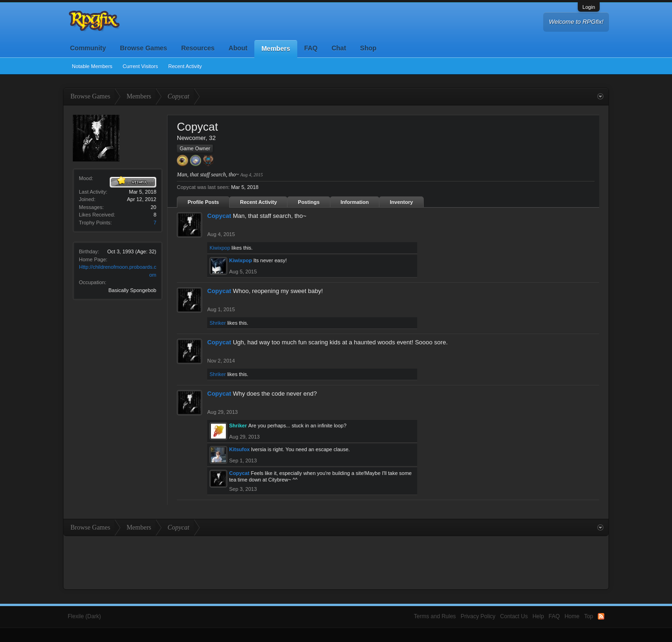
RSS (601, 616)
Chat (339, 48)
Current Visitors (140, 66)
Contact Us (514, 616)
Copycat (219, 216)
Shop (368, 48)
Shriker (218, 323)
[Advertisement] (336, 562)
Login (589, 7)
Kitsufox (239, 449)
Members (276, 49)
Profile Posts (203, 202)
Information (355, 202)
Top (589, 616)
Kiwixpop (220, 248)
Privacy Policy (478, 616)
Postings (308, 202)
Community (88, 48)
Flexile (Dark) (84, 616)
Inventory (401, 202)
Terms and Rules (435, 616)
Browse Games (143, 48)
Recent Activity (185, 66)
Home (572, 616)
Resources (198, 48)
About (238, 48)
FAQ (311, 48)
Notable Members (92, 66)
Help (538, 616)
